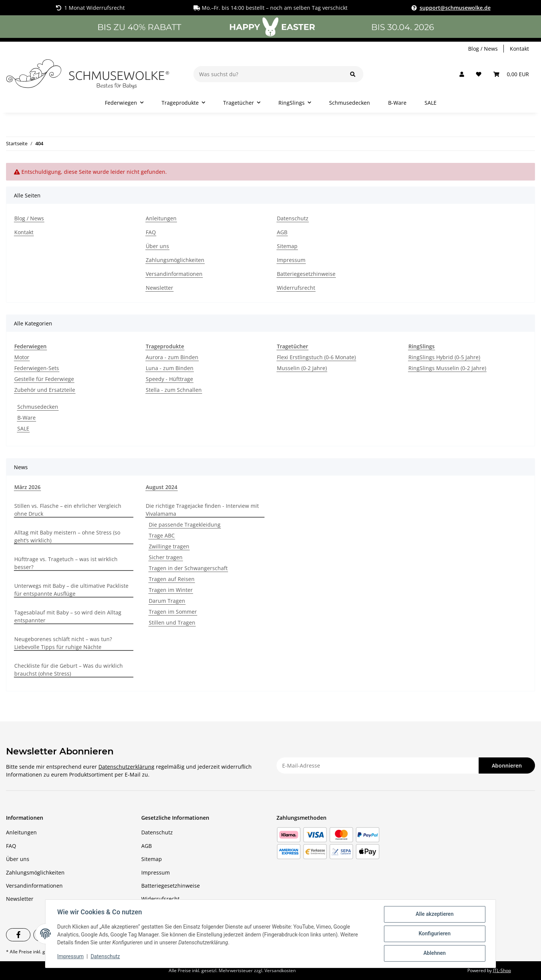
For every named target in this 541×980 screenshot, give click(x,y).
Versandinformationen (174, 274)
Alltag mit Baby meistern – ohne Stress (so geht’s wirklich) (67, 536)
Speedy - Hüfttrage (169, 379)
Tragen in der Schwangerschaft (188, 568)
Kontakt (519, 49)
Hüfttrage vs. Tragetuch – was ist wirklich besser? (66, 563)
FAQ (151, 232)
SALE (23, 428)
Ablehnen (434, 953)
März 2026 (27, 487)
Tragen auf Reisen (172, 579)
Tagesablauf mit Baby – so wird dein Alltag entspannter (68, 616)
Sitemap (287, 246)
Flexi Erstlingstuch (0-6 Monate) (316, 357)
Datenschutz (293, 218)
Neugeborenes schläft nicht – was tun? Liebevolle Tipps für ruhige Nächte (63, 643)
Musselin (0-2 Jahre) (302, 368)
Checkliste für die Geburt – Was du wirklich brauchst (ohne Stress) (69, 670)
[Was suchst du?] (268, 74)
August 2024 (162, 487)
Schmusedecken (38, 407)
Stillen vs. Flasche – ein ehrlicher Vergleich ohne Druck (68, 510)
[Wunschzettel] (479, 74)
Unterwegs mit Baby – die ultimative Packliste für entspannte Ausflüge (71, 590)
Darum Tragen (167, 601)
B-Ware (26, 418)
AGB (282, 232)
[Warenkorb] (511, 74)
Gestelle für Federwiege (44, 379)
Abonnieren (507, 765)
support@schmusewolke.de (455, 8)
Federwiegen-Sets (37, 368)
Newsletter (159, 288)
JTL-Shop (502, 970)
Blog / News (483, 49)
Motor (22, 357)
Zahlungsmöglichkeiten (175, 260)
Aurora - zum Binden (172, 357)
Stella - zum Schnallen (174, 390)
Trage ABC (162, 535)
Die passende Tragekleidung (185, 525)
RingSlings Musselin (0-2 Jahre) (447, 368)
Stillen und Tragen (172, 622)
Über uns (157, 246)
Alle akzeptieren (434, 914)
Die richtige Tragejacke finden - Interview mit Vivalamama (202, 510)
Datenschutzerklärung (126, 767)
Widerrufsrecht (296, 288)
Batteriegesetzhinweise (306, 274)
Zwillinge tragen (169, 546)
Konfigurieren (434, 934)
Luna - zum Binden (170, 368)
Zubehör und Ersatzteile (45, 390)
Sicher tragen (166, 557)
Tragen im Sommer (173, 612)
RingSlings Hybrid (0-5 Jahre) (444, 357)
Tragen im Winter (171, 590)
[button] (462, 74)
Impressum (291, 260)
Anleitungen (161, 218)
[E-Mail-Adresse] (378, 765)
